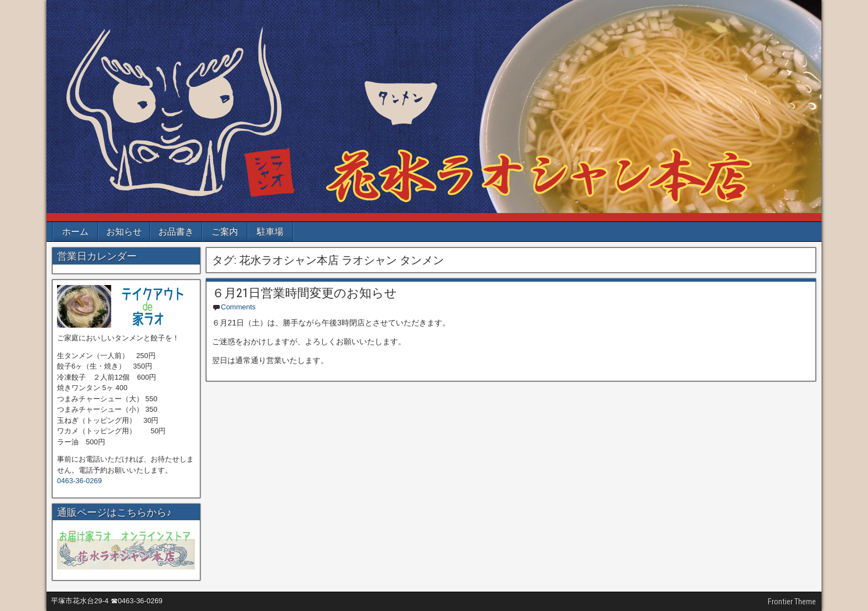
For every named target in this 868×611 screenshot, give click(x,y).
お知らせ (124, 232)
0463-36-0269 (79, 481)
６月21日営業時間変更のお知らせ (304, 293)
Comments (238, 307)
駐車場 (270, 232)
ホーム (75, 232)
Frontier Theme (792, 602)
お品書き (176, 232)
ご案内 (225, 232)
